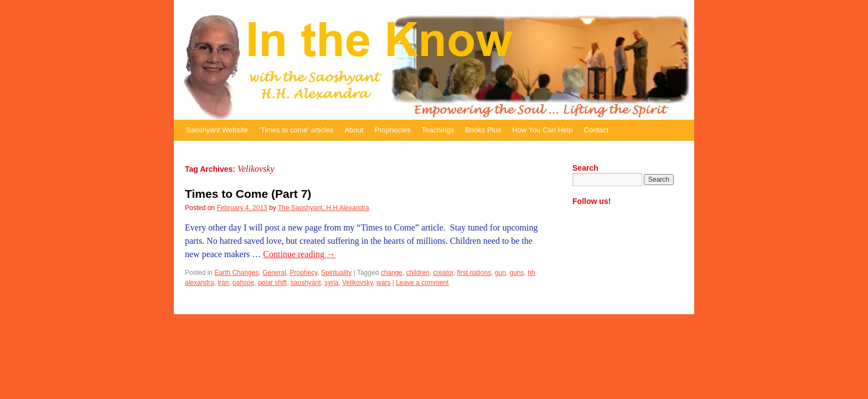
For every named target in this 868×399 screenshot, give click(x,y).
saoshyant (306, 283)
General (274, 273)
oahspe (243, 283)
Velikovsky (357, 283)
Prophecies (393, 130)
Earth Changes (236, 273)
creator (443, 273)
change (392, 273)
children (418, 273)
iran (223, 283)
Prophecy (304, 273)
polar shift (272, 283)
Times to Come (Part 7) (248, 194)
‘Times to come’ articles (296, 130)
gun (500, 273)
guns (517, 273)
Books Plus (483, 130)
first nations (474, 273)
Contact (596, 130)
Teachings (438, 130)
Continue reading (299, 254)
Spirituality (336, 273)
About (354, 130)
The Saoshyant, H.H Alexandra (324, 208)
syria (331, 283)
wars (383, 283)
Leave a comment (422, 283)
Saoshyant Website (217, 130)
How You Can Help (542, 130)
